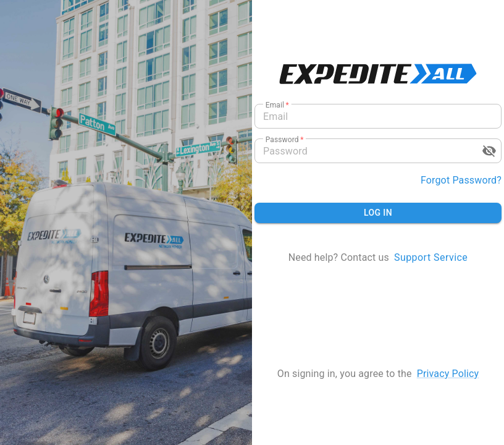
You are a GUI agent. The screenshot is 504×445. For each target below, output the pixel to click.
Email (277, 105)
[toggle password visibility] (489, 151)
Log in (378, 213)
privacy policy (448, 374)
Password (285, 139)
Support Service (431, 257)
